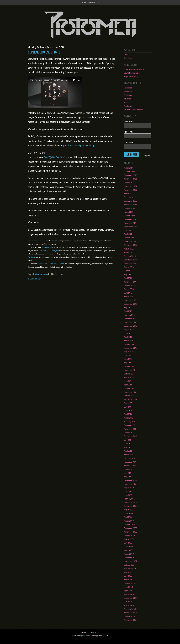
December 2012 (130, 425)
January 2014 (129, 388)
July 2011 (127, 473)
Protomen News (41, 274)
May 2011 (127, 477)
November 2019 (130, 263)
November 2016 (130, 322)
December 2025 (131, 175)
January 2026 (129, 171)
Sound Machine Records (133, 110)
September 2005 (131, 598)
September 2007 (131, 568)
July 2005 (128, 602)
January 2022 (129, 215)
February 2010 (130, 499)
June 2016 (128, 333)
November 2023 (130, 190)
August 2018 (129, 289)
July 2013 (128, 407)
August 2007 (129, 572)
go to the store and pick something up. (80, 145)
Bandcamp (128, 95)
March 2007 (129, 579)
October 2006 (130, 583)
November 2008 (131, 532)
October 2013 (129, 396)
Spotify (127, 102)
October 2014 (129, 374)
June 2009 (128, 513)
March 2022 (129, 212)
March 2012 (128, 454)
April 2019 (128, 278)
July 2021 (128, 230)
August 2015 (129, 352)
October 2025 (130, 182)
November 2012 (130, 429)
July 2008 (128, 543)
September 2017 (131, 304)
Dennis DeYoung (34, 241)
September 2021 (130, 227)
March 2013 (128, 418)
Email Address (131, 121)
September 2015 (131, 348)
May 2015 (128, 363)
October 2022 (130, 208)
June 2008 (128, 546)
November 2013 (130, 392)
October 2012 (129, 432)
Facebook (128, 88)
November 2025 (131, 179)
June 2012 (128, 443)
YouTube (127, 99)
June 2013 (128, 410)
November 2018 (130, 282)
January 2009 (130, 524)
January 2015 (129, 366)
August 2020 (129, 249)
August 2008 (129, 539)
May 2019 (128, 274)
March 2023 (129, 193)
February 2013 (130, 421)
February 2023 (130, 197)
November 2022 (130, 204)
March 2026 (129, 168)
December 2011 (130, 462)
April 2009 (128, 517)
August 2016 (129, 329)
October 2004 (130, 616)
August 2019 (129, 267)
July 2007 (128, 576)
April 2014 (128, 385)
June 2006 (128, 587)
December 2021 (130, 219)
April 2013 (128, 414)
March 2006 (129, 594)
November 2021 (130, 223)
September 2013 (130, 399)
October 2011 (129, 469)
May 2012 (128, 447)
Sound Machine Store (132, 73)
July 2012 (128, 440)
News (126, 54)
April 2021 (128, 234)
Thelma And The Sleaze (56, 264)
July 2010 (128, 491)
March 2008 (129, 554)
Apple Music (129, 106)
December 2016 (130, 318)
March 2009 (129, 521)
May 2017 (128, 307)
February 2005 (130, 609)
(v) (83, 636)
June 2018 (128, 293)
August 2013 (129, 403)
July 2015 (128, 355)
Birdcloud (41, 264)
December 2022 (131, 201)
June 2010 (128, 495)
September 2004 (131, 620)
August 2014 (129, 377)
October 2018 (129, 285)
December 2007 (131, 557)
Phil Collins (32, 257)
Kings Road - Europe (132, 76)
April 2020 (128, 252)
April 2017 (128, 311)
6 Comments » (35, 279)
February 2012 (130, 458)
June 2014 (128, 381)
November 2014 (130, 370)
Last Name (129, 142)
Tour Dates (128, 58)
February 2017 (130, 315)
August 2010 (129, 488)
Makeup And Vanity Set (51, 251)
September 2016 (131, 326)
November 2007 (131, 561)
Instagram (128, 91)
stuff (55, 157)
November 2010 (130, 484)
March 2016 (129, 340)
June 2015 (128, 359)
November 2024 (131, 186)
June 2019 (128, 271)
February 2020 (130, 256)
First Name (129, 132)
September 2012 (130, 436)
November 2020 (131, 241)
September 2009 (131, 506)
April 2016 (128, 337)
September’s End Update (44, 52)
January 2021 (129, 238)
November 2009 (131, 502)
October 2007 (130, 565)
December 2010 (130, 480)
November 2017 (130, 300)
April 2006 (128, 591)
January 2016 (129, 344)
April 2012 (128, 451)
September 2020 (131, 245)
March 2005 (129, 605)
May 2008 (128, 550)
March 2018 (129, 296)
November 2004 (131, 613)
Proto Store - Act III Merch (134, 69)
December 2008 (131, 528)
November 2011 (130, 466)
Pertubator (47, 247)
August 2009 (129, 510)
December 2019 (130, 260)
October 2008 (130, 535)
